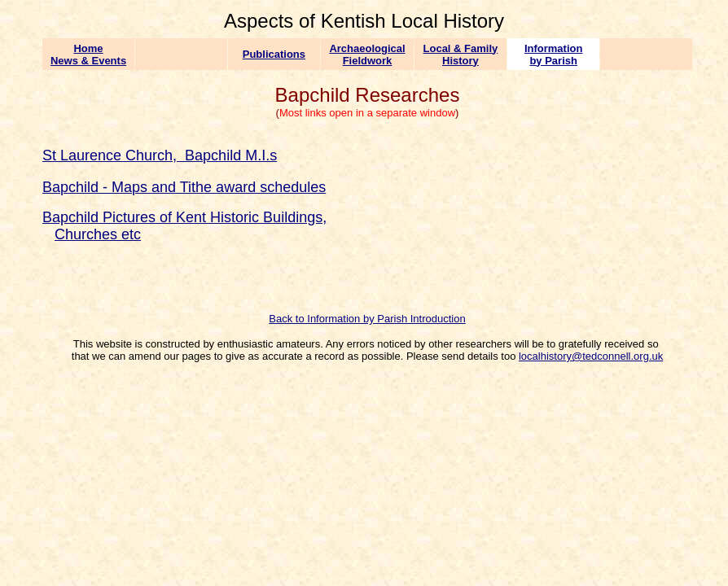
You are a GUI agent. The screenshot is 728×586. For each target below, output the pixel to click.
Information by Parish (554, 55)
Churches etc (98, 234)
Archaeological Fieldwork (367, 55)
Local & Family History (461, 55)
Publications (274, 54)
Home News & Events (88, 55)
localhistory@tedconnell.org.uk (591, 356)
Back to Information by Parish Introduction (367, 319)
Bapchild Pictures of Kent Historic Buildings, (184, 217)
